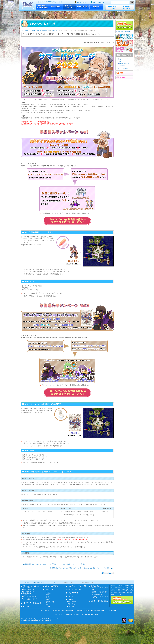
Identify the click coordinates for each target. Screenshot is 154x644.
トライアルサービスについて (32, 603)
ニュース (70, 600)
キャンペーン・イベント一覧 (76, 586)
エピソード (49, 591)
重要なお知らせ (72, 601)
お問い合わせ (111, 611)
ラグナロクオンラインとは (42, 7)
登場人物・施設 (50, 601)
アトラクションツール (112, 7)
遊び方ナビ (26, 606)
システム (48, 606)
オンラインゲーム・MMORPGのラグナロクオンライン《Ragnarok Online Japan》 (77, 615)
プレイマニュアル (98, 2)
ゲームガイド (56, 7)
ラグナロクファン (83, 7)
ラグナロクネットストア (127, 7)
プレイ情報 (71, 606)
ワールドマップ (50, 603)
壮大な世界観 (27, 588)
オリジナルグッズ (125, 68)
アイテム (48, 600)
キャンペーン (55, 30)
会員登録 (26, 595)
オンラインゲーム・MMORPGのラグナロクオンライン (50, 2)
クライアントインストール (30, 598)
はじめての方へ (82, 2)
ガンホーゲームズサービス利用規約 (62, 611)
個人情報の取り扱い (97, 611)
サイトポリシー (45, 611)
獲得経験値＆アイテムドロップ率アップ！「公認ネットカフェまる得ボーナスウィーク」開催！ (53, 564)
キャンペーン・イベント (69, 7)
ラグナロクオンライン (27, 5)
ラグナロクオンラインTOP (28, 30)
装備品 (47, 595)
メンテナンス (72, 605)
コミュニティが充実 (29, 591)
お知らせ (70, 603)
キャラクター (49, 593)
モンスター (49, 598)
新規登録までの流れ (124, 31)
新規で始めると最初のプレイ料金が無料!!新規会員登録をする (122, 600)
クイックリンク (96, 586)
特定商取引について (82, 611)
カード (47, 596)
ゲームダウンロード (29, 600)
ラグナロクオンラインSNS (99, 591)
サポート (96, 7)
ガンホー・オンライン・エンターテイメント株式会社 (124, 620)
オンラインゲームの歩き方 (99, 601)
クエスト (48, 604)
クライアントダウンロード (30, 596)
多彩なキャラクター (29, 590)
